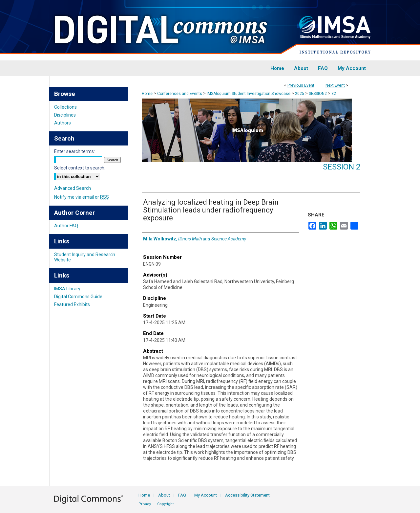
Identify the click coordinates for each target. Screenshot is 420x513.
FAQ (182, 495)
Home (147, 94)
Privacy (145, 504)
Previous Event (301, 85)
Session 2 (342, 167)
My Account (206, 495)
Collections (65, 107)
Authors (63, 123)
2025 (300, 94)
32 (334, 94)
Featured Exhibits (72, 304)
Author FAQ (66, 226)
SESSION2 (318, 94)
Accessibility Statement (247, 495)
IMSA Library (67, 289)
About (164, 495)
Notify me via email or (82, 197)
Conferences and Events (180, 94)
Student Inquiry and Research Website (85, 257)
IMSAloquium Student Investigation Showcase (249, 94)
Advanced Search (73, 188)
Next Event (335, 85)
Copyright (165, 504)
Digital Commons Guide (78, 297)
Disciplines (65, 115)
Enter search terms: (74, 151)
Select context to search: (80, 168)
